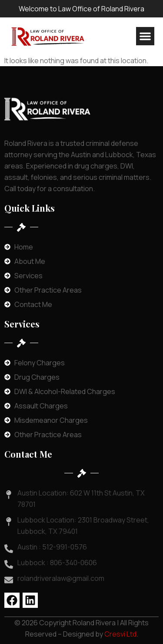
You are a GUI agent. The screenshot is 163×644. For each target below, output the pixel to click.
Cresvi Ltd (120, 634)
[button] (145, 36)
